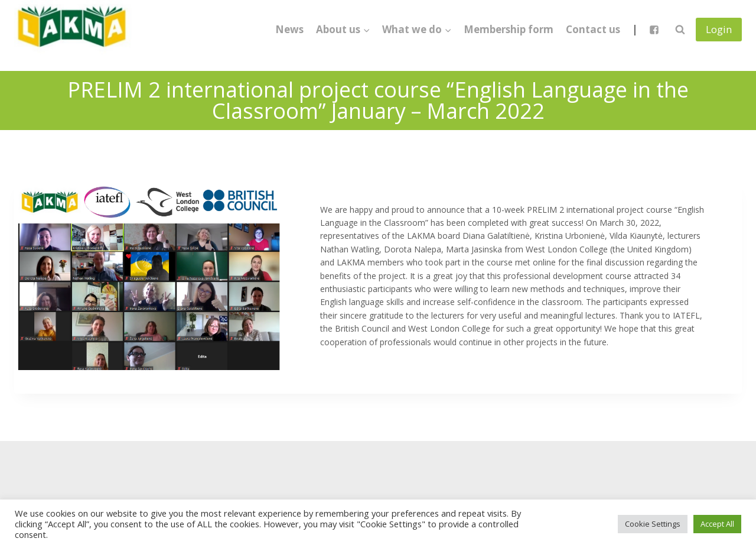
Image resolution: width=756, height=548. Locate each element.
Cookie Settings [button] (653, 524)
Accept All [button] (717, 524)
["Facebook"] (654, 30)
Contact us (593, 29)
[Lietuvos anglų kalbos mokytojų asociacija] (73, 30)
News (289, 29)
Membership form (509, 29)
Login (719, 29)
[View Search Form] (680, 30)
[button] (366, 30)
